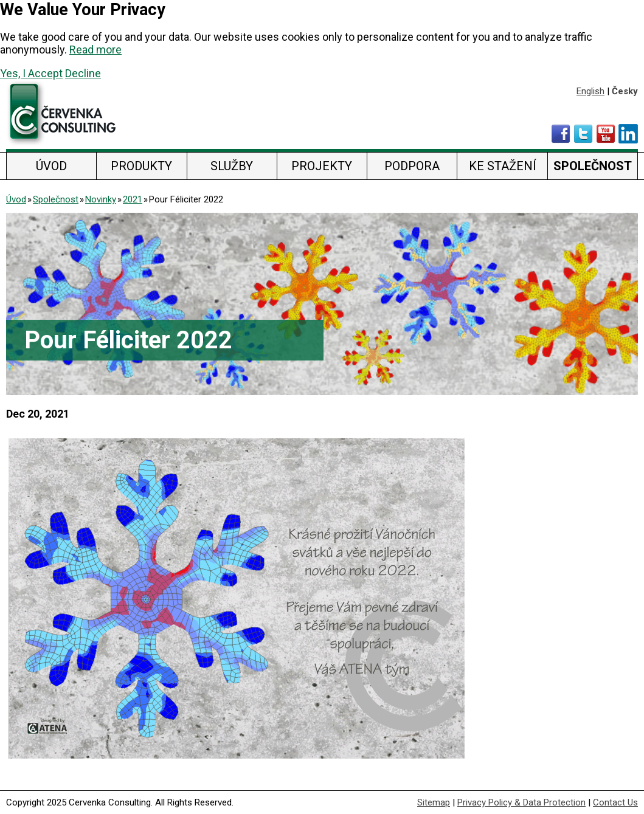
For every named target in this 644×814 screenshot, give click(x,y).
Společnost (593, 166)
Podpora (412, 166)
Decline (83, 73)
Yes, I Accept (31, 73)
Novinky (101, 199)
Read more (95, 50)
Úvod (51, 166)
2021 (133, 199)
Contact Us (615, 802)
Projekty (322, 166)
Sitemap (434, 802)
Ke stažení (503, 166)
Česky (625, 91)
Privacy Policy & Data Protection (521, 802)
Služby (232, 166)
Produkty (141, 166)
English (590, 91)
